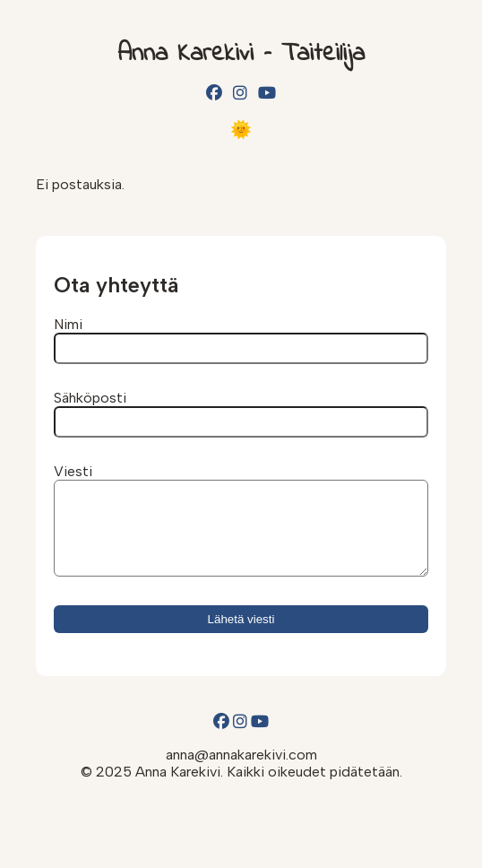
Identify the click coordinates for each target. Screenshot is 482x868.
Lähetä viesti (241, 635)
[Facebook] (214, 93)
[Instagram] (240, 93)
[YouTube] (267, 93)
